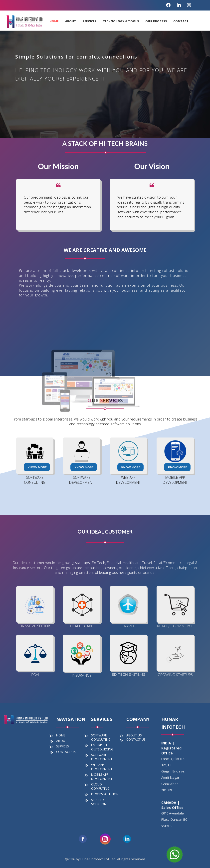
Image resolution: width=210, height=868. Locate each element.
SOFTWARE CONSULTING (101, 737)
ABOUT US (134, 735)
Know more (37, 467)
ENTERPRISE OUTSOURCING (102, 747)
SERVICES (89, 21)
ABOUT (71, 21)
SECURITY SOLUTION (99, 802)
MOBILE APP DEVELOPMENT (102, 777)
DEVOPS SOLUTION (105, 794)
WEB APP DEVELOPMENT (102, 767)
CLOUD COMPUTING (100, 786)
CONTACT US (66, 752)
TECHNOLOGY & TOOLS (121, 21)
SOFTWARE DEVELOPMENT (102, 757)
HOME (54, 21)
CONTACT (181, 21)
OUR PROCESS (156, 21)
